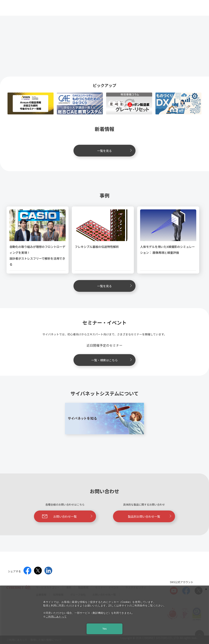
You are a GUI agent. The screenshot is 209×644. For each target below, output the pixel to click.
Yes (104, 629)
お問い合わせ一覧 (67, 516)
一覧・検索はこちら (112, 360)
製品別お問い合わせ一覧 (150, 516)
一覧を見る (114, 151)
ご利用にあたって (56, 617)
